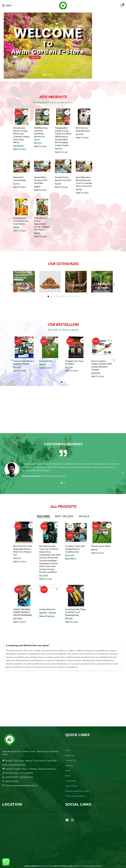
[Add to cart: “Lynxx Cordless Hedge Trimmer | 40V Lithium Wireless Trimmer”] (97, 376)
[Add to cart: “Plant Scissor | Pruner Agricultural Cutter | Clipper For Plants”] (40, 236)
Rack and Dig (46, 361)
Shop (68, 770)
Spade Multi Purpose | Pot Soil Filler (41, 180)
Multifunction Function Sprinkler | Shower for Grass (41, 134)
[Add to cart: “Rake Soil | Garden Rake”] (20, 187)
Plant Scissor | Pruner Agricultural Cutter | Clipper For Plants (42, 224)
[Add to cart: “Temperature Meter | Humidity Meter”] (20, 371)
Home (68, 750)
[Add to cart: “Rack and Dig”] (46, 368)
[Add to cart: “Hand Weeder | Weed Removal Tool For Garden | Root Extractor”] (82, 193)
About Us (70, 755)
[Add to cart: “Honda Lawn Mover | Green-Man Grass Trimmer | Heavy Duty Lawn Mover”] (20, 149)
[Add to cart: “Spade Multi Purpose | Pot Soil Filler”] (40, 190)
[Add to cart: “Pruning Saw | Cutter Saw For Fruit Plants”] (20, 231)
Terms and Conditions (75, 796)
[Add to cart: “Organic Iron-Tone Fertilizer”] (72, 371)
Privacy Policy (72, 786)
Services (69, 765)
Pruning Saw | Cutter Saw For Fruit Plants (21, 221)
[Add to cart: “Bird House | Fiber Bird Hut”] (82, 138)
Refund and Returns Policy (78, 791)
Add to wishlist (26, 113)
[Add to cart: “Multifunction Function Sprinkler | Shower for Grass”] (40, 146)
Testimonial (71, 781)
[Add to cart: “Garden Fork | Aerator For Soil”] (61, 187)
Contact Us (71, 760)
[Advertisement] (63, 410)
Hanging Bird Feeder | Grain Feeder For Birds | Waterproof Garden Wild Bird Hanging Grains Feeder (63, 136)
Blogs (68, 776)
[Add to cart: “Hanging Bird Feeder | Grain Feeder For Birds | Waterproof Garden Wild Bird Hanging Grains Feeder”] (61, 152)
